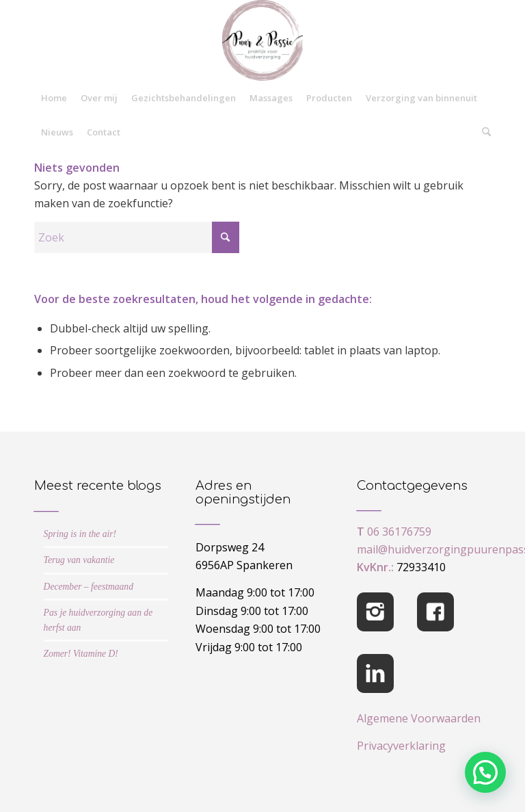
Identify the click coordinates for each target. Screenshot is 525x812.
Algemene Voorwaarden (419, 718)
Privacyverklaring (401, 746)
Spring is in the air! (80, 534)
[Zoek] (483, 132)
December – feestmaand (89, 587)
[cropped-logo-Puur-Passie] (262, 40)
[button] (485, 772)
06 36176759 (399, 532)
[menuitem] (54, 98)
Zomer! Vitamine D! (81, 654)
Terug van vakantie (79, 560)
